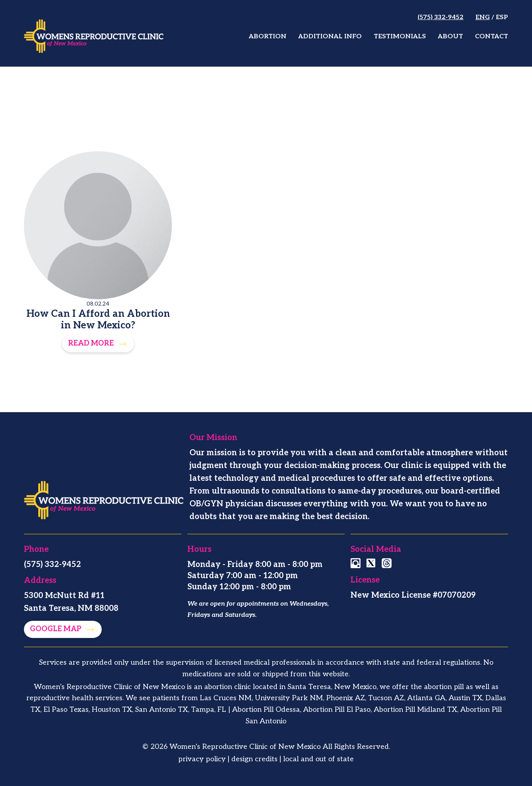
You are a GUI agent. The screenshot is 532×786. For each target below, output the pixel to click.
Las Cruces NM (226, 698)
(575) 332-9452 (440, 17)
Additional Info (330, 37)
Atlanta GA (426, 698)
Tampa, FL (209, 710)
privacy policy (202, 759)
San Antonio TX (162, 710)
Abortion (268, 37)
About (450, 37)
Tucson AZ (386, 698)
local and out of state (318, 759)
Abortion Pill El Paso (337, 710)
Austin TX (465, 698)
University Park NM (289, 698)
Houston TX (112, 710)
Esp (502, 17)
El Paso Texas (66, 710)
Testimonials (400, 37)
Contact (492, 37)
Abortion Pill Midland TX (415, 710)
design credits (254, 759)
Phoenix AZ (346, 698)
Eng (483, 17)
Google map (56, 629)
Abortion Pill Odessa (266, 710)
